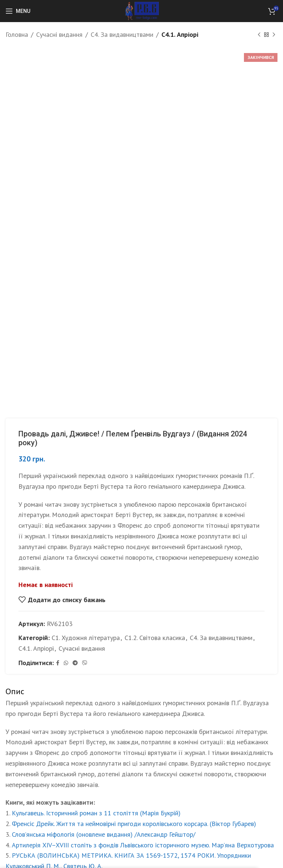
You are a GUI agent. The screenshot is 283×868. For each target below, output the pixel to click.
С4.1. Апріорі (180, 34)
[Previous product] (259, 35)
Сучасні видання (59, 34)
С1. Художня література (86, 638)
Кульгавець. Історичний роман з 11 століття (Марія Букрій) (96, 813)
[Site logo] (142, 10)
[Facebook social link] (58, 663)
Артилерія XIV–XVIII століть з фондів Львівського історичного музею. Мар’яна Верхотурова (143, 845)
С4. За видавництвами (122, 34)
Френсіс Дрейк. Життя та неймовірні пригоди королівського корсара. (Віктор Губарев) (134, 824)
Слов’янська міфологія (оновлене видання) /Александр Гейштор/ (104, 834)
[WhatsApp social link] (66, 663)
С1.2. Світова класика (155, 638)
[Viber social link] (85, 663)
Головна (17, 34)
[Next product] (274, 35)
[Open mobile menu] (18, 11)
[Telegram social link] (75, 663)
